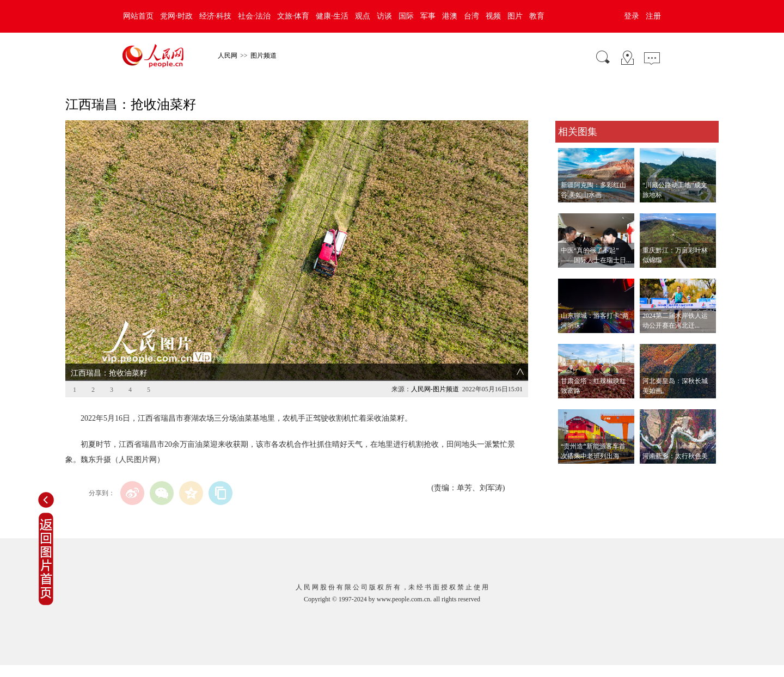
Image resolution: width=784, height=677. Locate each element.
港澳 (450, 16)
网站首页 (138, 16)
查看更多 (571, 475)
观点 (363, 16)
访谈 (384, 16)
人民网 (228, 56)
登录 (632, 16)
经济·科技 (216, 16)
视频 (493, 16)
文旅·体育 (293, 16)
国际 (406, 16)
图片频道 (264, 56)
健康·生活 (332, 16)
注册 (653, 16)
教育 (537, 16)
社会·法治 (254, 16)
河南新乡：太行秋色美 (675, 456)
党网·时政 (176, 16)
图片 (515, 16)
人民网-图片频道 (435, 389)
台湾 (471, 16)
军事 (428, 16)
